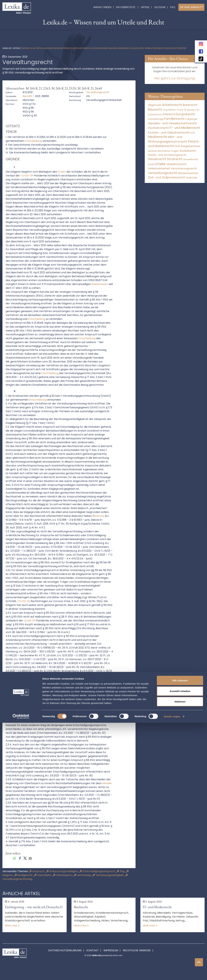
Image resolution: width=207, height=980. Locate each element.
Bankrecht (81, 907)
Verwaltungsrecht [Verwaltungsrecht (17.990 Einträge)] (163, 173)
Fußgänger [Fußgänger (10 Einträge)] (191, 119)
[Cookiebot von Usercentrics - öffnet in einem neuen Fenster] (21, 974)
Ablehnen (180, 959)
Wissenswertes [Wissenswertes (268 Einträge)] (188, 173)
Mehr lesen (12, 926)
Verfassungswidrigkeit (108, 875)
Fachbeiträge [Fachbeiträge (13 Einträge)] (156, 119)
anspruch (37, 871)
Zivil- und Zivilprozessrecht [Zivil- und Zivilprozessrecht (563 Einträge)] (166, 177)
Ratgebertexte (126, 7)
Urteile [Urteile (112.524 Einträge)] (160, 164)
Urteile (145, 7)
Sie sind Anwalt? (191, 7)
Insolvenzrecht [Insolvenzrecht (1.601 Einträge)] (158, 128)
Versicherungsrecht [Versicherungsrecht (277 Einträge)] (184, 168)
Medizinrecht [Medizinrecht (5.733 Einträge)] (158, 137)
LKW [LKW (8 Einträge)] (193, 133)
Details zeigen (172, 974)
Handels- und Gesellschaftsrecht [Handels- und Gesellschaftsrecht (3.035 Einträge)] (172, 123)
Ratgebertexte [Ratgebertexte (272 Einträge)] (191, 146)
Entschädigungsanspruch (97, 871)
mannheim (43, 875)
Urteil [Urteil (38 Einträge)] (151, 164)
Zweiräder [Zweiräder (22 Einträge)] (191, 178)
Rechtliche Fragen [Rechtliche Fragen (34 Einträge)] (168, 151)
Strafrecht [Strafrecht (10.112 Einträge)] (175, 159)
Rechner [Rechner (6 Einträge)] (152, 151)
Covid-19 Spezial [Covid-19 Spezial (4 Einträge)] (185, 110)
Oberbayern (63, 875)
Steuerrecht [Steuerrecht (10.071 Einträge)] (157, 159)
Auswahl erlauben (180, 948)
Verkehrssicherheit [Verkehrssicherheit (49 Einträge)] (159, 168)
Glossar (160, 7)
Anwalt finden (102, 7)
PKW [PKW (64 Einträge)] (177, 146)
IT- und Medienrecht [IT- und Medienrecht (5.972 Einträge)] (185, 128)
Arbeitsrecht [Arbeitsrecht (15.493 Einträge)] (172, 105)
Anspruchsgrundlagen (62, 871)
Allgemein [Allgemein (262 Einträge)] (155, 105)
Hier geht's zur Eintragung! (175, 78)
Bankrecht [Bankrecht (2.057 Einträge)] (190, 105)
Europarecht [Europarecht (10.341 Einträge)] (185, 114)
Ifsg (121, 871)
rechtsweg (83, 875)
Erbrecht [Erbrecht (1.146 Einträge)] (169, 114)
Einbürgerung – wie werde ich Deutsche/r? (34, 907)
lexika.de (7, 48)
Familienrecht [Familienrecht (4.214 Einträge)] (174, 119)
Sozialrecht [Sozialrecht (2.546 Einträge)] (188, 151)
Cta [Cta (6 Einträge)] (197, 110)
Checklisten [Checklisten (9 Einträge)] (169, 110)
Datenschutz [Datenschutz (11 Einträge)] (155, 114)
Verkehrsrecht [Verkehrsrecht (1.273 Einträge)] (176, 164)
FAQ (173, 7)
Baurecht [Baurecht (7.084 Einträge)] (155, 110)
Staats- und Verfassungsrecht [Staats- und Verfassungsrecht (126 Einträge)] (167, 155)
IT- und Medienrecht (157, 907)
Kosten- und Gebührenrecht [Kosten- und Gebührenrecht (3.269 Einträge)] (169, 132)
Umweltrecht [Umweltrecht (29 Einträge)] (191, 159)
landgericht (24, 875)
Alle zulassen (180, 938)
